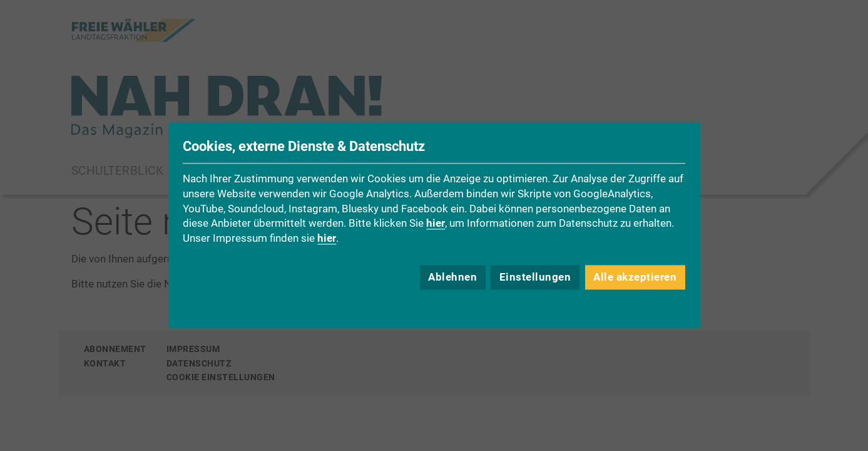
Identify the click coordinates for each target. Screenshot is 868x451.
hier (436, 224)
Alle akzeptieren (635, 277)
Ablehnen (452, 277)
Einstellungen (535, 277)
